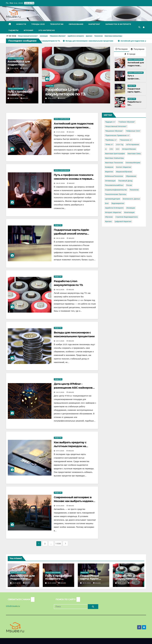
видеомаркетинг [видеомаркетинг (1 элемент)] (118, 203)
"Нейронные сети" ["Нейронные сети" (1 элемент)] (133, 131)
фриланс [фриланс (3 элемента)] (108, 221)
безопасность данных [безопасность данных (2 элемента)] (131, 199)
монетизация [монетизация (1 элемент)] (129, 212)
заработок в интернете (76, 36)
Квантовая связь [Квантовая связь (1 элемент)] (134, 154)
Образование (76, 24)
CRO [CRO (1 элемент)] (111, 149)
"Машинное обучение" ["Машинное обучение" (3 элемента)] (114, 131)
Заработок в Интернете (118, 24)
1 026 (58, 544)
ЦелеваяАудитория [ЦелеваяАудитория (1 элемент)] (113, 199)
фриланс (89, 36)
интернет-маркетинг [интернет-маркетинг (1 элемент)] (113, 212)
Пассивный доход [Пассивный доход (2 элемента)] (125, 181)
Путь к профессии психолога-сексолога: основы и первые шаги (74, 179)
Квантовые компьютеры (113, 36)
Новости (21, 24)
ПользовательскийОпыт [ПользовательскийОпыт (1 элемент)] (114, 185)
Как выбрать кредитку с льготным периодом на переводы (70, 446)
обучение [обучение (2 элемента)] (109, 217)
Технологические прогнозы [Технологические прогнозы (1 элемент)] (116, 194)
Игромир (29, 30)
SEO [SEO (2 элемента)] (118, 149)
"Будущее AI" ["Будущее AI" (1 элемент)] (110, 122)
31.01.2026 (14, 68)
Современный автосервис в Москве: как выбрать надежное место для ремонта (75, 501)
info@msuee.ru (13, 606)
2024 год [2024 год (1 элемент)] (120, 145)
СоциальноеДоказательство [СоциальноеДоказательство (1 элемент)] (116, 190)
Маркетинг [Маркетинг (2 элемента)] (109, 172)
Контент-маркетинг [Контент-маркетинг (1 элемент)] (124, 167)
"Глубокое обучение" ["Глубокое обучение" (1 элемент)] (127, 122)
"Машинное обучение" (58, 36)
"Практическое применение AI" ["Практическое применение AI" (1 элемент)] (117, 135)
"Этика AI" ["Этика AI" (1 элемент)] (109, 145)
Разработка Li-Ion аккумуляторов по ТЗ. (66, 92)
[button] (139, 27)
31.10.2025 (61, 506)
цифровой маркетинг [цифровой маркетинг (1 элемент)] (123, 221)
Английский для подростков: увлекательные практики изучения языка (74, 127)
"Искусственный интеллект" (28, 36)
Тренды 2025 (38, 24)
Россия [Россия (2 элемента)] (129, 185)
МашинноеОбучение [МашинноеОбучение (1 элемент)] (124, 172)
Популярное (138, 49)
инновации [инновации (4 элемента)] (131, 208)
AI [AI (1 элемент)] (106, 149)
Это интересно (47, 30)
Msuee (24, 68)
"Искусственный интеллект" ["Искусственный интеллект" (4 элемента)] (116, 126)
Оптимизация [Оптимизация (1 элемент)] (110, 181)
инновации (44, 36)
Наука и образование (16, 58)
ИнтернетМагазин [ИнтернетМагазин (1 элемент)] (129, 149)
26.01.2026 (15, 98)
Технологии (57, 24)
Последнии (121, 49)
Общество (50, 86)
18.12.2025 (52, 98)
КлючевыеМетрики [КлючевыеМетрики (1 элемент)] (133, 163)
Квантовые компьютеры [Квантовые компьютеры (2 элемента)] (114, 158)
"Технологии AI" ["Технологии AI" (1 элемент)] (126, 140)
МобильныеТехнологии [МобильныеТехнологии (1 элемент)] (114, 176)
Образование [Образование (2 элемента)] (131, 176)
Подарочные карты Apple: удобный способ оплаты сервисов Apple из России (71, 234)
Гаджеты (14, 30)
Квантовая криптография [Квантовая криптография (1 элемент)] (115, 154)
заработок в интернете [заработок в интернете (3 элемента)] (114, 208)
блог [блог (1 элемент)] (107, 203)
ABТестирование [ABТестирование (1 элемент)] (133, 145)
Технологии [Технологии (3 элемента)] (134, 190)
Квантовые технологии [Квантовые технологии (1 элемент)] (114, 163)
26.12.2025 (61, 238)
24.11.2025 (60, 341)
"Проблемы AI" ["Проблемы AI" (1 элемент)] (111, 140)
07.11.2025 (60, 451)
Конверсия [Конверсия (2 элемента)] (109, 167)
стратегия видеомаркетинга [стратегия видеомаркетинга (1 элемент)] (127, 217)
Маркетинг (94, 24)
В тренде (130, 54)
